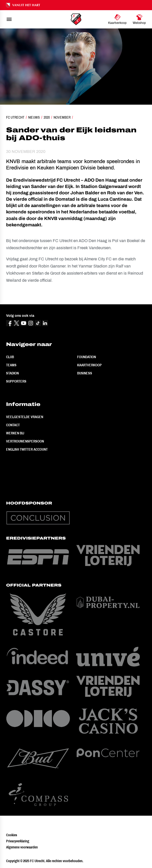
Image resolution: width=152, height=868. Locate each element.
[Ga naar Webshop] (139, 19)
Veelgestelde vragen (25, 417)
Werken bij (15, 433)
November (62, 117)
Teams (11, 365)
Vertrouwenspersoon (25, 441)
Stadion (12, 373)
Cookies (12, 835)
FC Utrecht (15, 117)
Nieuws (34, 117)
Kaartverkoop (89, 365)
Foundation (87, 357)
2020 (47, 117)
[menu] (9, 19)
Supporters (16, 381)
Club (10, 357)
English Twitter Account (27, 449)
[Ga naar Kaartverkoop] (117, 19)
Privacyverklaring (18, 841)
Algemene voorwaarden (22, 847)
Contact (13, 425)
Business (85, 373)
